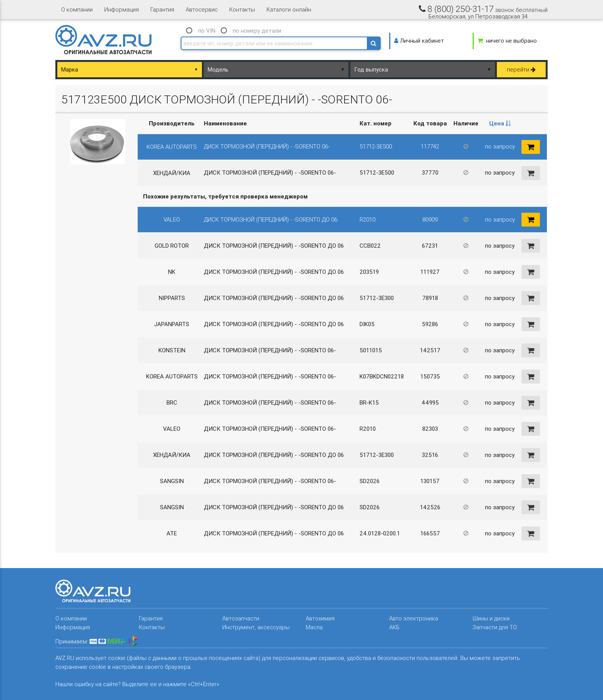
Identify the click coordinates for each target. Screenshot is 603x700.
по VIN (207, 31)
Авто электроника (414, 618)
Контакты (242, 9)
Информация (122, 9)
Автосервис (202, 9)
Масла (314, 627)
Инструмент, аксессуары (256, 627)
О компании (77, 9)
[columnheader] (500, 124)
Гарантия (162, 9)
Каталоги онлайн (289, 9)
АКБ (394, 627)
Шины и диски (491, 618)
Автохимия (320, 618)
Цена (500, 123)
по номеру (257, 31)
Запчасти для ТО (495, 627)
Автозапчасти (241, 618)
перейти (521, 69)
